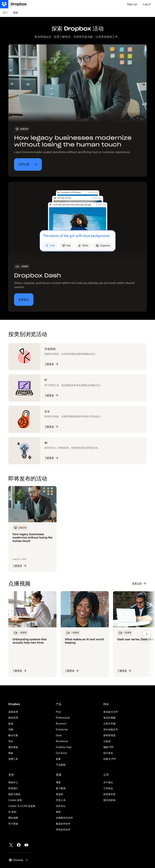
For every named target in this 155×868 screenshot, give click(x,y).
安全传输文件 (111, 729)
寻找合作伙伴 (63, 829)
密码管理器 (109, 735)
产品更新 (61, 765)
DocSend (61, 753)
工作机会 (108, 788)
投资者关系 (109, 794)
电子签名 (108, 753)
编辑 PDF (109, 747)
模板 (11, 753)
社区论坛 (61, 806)
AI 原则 (12, 812)
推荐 (58, 812)
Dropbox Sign (64, 747)
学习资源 (13, 824)
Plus (58, 712)
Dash (59, 735)
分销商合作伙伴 (64, 818)
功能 (11, 729)
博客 (58, 782)
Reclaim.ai (62, 741)
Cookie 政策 (15, 800)
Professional (63, 718)
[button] (147, 634)
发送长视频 (109, 718)
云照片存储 (109, 724)
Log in (147, 4)
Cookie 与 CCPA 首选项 (22, 806)
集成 (11, 724)
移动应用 (13, 718)
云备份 (107, 741)
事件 (5, 13)
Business (61, 724)
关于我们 (108, 782)
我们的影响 (109, 800)
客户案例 (61, 788)
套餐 (58, 759)
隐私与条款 (14, 794)
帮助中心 (13, 782)
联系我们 (13, 788)
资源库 (59, 794)
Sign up (132, 4)
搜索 (16, 13)
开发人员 (61, 800)
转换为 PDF (110, 759)
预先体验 (13, 747)
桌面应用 (13, 712)
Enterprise (62, 729)
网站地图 (13, 818)
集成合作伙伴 (63, 824)
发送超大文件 (111, 712)
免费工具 (13, 759)
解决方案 (13, 735)
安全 (11, 741)
